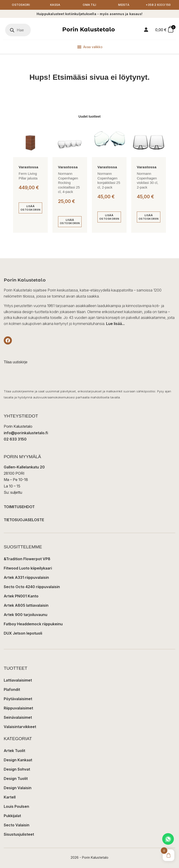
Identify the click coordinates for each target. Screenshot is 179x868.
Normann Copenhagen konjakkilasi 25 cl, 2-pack (109, 180)
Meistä (124, 5)
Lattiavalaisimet (18, 680)
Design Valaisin (18, 788)
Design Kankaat (18, 760)
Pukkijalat (12, 816)
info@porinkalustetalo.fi (26, 433)
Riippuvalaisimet (18, 708)
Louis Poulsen (16, 806)
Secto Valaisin (17, 825)
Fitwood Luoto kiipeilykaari (28, 568)
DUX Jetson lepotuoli (23, 633)
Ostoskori (21, 5)
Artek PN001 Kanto (21, 596)
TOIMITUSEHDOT (19, 507)
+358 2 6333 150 (158, 5)
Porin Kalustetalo (89, 29)
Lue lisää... (115, 324)
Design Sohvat (17, 769)
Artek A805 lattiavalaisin (26, 605)
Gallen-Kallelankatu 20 (24, 467)
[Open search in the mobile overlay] (18, 30)
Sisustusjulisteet (19, 834)
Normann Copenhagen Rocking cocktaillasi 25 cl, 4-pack (69, 183)
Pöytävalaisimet (18, 699)
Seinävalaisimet (18, 717)
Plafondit (12, 689)
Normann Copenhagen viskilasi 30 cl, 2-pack (148, 180)
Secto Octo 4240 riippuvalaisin (32, 587)
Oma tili (89, 5)
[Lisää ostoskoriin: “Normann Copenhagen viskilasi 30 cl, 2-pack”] (149, 217)
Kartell (10, 797)
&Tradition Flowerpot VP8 (27, 559)
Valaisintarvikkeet (20, 727)
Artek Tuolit (14, 751)
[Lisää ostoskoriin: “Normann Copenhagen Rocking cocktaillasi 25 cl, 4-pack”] (70, 222)
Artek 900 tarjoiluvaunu (26, 615)
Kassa (55, 5)
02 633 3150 (15, 439)
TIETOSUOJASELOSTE (24, 520)
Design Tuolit (16, 779)
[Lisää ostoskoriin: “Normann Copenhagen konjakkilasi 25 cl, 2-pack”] (109, 217)
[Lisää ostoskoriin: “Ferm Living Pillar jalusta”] (30, 208)
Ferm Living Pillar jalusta (28, 176)
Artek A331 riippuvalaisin (26, 577)
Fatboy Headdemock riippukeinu (33, 624)
